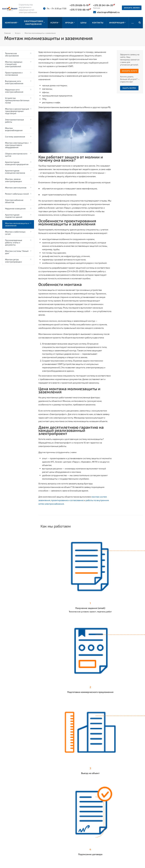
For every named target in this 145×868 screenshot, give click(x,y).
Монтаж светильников (16, 188)
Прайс (43, 828)
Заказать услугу (129, 71)
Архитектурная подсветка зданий (14, 216)
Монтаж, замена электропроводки (13, 180)
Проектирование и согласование (14, 74)
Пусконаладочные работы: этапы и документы (14, 242)
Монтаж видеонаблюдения (14, 129)
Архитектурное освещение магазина (15, 172)
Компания (45, 819)
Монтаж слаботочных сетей (15, 233)
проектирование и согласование (67, 500)
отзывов (24, 825)
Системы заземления (15, 137)
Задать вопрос (129, 88)
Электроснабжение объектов (14, 201)
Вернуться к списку (53, 803)
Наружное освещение (15, 208)
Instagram (112, 834)
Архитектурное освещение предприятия (17, 163)
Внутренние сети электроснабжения (14, 82)
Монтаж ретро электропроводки (13, 261)
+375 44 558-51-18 (89, 846)
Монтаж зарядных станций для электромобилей (14, 64)
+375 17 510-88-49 (80, 9)
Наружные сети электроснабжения (14, 91)
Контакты (45, 832)
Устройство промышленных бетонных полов (17, 100)
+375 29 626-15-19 (80, 5)
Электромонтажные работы (15, 121)
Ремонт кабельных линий (17, 194)
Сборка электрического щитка (16, 155)
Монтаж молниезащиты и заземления (17, 224)
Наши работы (46, 824)
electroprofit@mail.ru (106, 12)
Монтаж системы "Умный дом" (17, 252)
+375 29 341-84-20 (90, 831)
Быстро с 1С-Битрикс (128, 864)
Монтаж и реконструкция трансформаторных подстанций (17, 111)
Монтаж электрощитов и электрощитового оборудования (17, 145)
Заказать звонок (132, 8)
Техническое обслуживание (12, 54)
